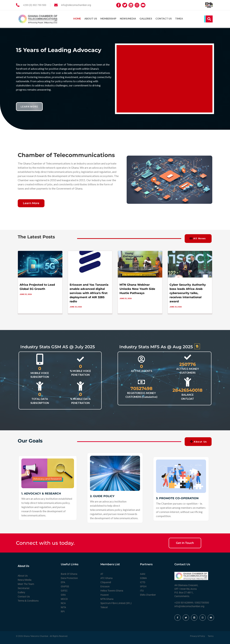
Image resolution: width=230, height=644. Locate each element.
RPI (63, 611)
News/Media (128, 19)
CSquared (106, 582)
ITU (142, 591)
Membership (108, 19)
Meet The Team (26, 584)
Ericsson (105, 586)
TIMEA (179, 19)
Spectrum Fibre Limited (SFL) (116, 603)
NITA (63, 607)
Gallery (21, 592)
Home (77, 19)
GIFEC (64, 591)
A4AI (143, 574)
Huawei (104, 595)
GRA (63, 595)
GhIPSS (65, 586)
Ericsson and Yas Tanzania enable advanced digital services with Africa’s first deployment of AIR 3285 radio (89, 293)
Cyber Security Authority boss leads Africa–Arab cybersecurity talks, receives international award (188, 293)
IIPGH (143, 586)
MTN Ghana (107, 599)
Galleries (146, 19)
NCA (63, 603)
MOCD (64, 599)
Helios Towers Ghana (112, 591)
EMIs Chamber (148, 595)
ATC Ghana (106, 578)
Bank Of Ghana (69, 574)
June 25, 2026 (26, 294)
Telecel (104, 607)
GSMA (143, 578)
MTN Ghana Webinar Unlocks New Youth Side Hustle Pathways (137, 289)
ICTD (143, 582)
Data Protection (69, 578)
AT (102, 574)
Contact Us (164, 19)
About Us (91, 19)
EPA (63, 582)
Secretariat (24, 588)
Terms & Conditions (28, 601)
